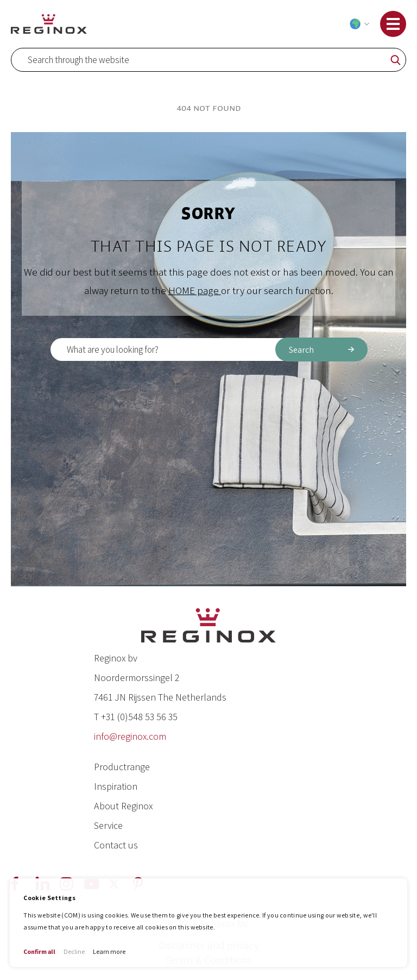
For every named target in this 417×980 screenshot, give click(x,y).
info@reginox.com (130, 736)
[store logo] (49, 24)
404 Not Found (209, 108)
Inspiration (116, 786)
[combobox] (208, 60)
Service (108, 825)
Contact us (116, 845)
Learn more (109, 951)
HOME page (195, 290)
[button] (357, 24)
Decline (74, 951)
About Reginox (123, 806)
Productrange (122, 767)
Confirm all (39, 951)
